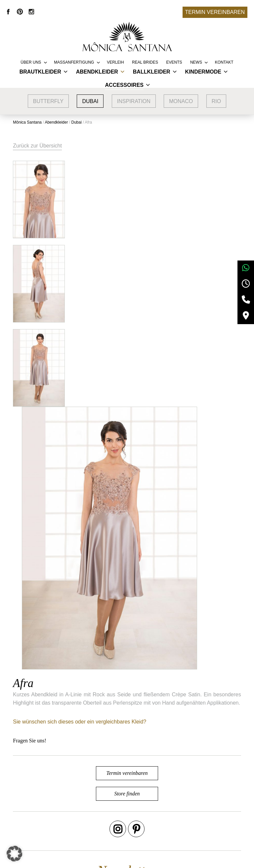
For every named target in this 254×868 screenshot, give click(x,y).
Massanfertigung (74, 62)
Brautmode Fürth (63, 830)
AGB (194, 800)
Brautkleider (40, 72)
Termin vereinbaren (215, 12)
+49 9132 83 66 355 (185, 858)
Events (174, 62)
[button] (15, 853)
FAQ (117, 820)
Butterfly (48, 101)
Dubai (90, 101)
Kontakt (224, 62)
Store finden (127, 545)
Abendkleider (97, 72)
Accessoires (124, 85)
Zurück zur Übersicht (38, 146)
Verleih (115, 62)
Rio (216, 101)
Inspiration (134, 101)
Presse (120, 830)
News (196, 62)
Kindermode (203, 72)
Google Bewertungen (67, 800)
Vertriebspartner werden (140, 810)
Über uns (31, 62)
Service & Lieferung (135, 800)
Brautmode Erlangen (67, 820)
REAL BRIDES (145, 62)
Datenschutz (203, 820)
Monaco (181, 101)
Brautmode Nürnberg (67, 810)
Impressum (202, 810)
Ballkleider (152, 72)
